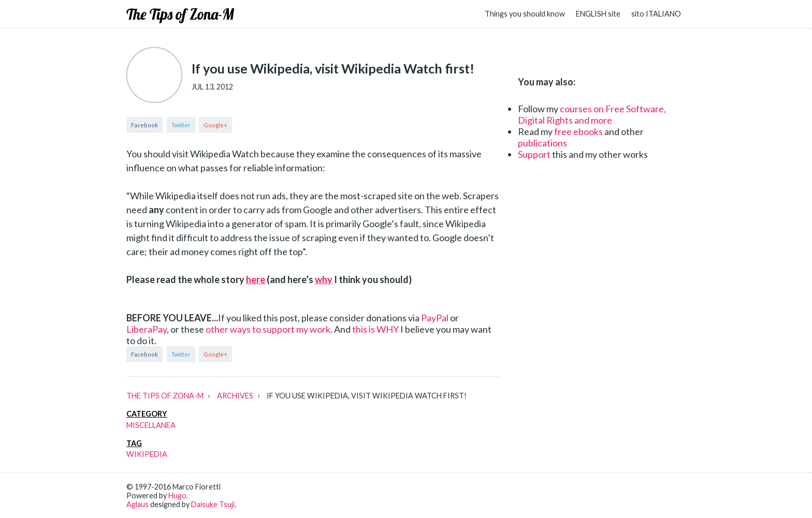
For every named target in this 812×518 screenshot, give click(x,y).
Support (534, 154)
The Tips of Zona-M (180, 14)
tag (134, 443)
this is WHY (375, 329)
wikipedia (147, 454)
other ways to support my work (268, 329)
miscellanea (151, 425)
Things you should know (525, 14)
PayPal (435, 318)
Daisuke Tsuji (213, 504)
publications (542, 143)
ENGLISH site (598, 14)
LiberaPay (147, 329)
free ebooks (578, 131)
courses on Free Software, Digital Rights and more (592, 114)
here (256, 279)
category (147, 414)
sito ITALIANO (656, 14)
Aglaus (137, 504)
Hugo (177, 495)
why (324, 279)
